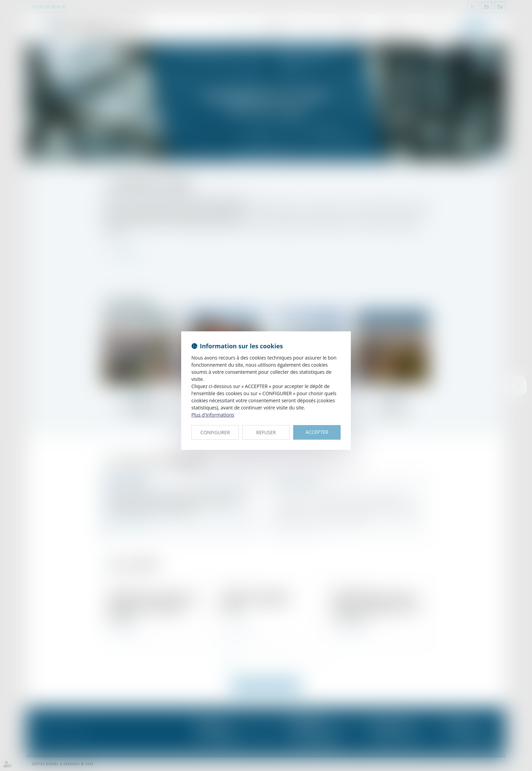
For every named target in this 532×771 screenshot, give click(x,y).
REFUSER (266, 432)
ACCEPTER (317, 432)
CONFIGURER (215, 432)
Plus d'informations (213, 415)
